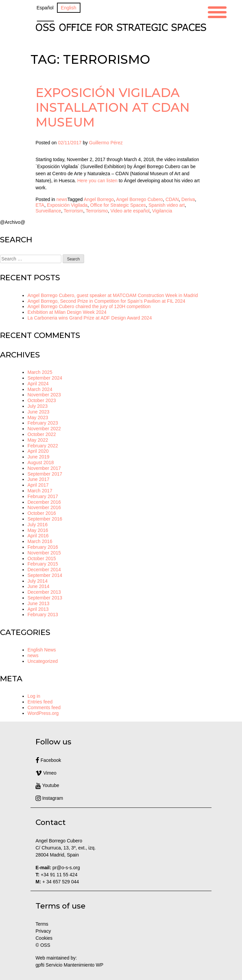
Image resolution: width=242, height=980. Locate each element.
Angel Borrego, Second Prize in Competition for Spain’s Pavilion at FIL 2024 (106, 301)
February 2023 (43, 423)
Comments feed (44, 707)
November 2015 (44, 553)
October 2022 (42, 434)
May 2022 (38, 440)
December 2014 (44, 570)
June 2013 (38, 603)
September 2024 (45, 378)
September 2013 (45, 598)
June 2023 (38, 412)
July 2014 (38, 581)
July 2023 (38, 406)
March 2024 (40, 389)
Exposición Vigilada (67, 205)
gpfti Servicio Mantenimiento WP (69, 965)
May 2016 (38, 530)
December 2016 (44, 502)
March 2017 (40, 491)
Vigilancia (162, 211)
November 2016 (44, 507)
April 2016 (38, 536)
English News (42, 650)
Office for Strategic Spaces (118, 205)
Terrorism (73, 211)
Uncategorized (43, 661)
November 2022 (44, 429)
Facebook (48, 760)
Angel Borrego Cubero (140, 199)
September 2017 (45, 474)
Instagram (49, 798)
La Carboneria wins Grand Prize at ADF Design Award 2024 (90, 318)
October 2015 (42, 558)
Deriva (188, 199)
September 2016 (45, 519)
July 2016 (38, 525)
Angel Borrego (99, 199)
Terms (42, 924)
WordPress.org (43, 713)
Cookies (44, 938)
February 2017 (43, 496)
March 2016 (40, 541)
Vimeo (46, 773)
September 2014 (45, 575)
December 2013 (44, 592)
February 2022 (43, 446)
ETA (40, 205)
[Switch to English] (69, 8)
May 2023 (38, 418)
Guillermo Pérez (106, 143)
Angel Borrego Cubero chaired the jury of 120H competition (89, 306)
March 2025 (40, 372)
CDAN (172, 199)
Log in (34, 696)
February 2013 (43, 615)
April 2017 (38, 485)
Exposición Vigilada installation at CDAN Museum (113, 107)
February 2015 (43, 564)
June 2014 (38, 586)
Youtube (47, 785)
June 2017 (38, 479)
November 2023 (44, 395)
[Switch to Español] (45, 8)
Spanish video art (167, 205)
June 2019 (38, 457)
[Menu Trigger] (217, 11)
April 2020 (38, 451)
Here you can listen (98, 181)
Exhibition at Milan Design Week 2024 (67, 312)
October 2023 (42, 400)
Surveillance (48, 211)
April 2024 (38, 384)
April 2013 (38, 609)
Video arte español (130, 211)
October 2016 (42, 513)
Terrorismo (97, 211)
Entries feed (40, 702)
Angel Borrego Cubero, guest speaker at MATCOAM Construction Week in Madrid (113, 295)
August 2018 (41, 462)
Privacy (43, 931)
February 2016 (43, 547)
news (62, 199)
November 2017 (44, 468)
